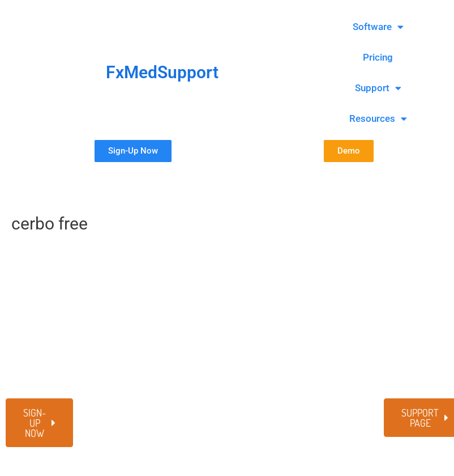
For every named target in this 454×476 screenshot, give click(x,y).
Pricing (378, 57)
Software (378, 27)
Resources (378, 119)
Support (378, 88)
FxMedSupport (162, 72)
